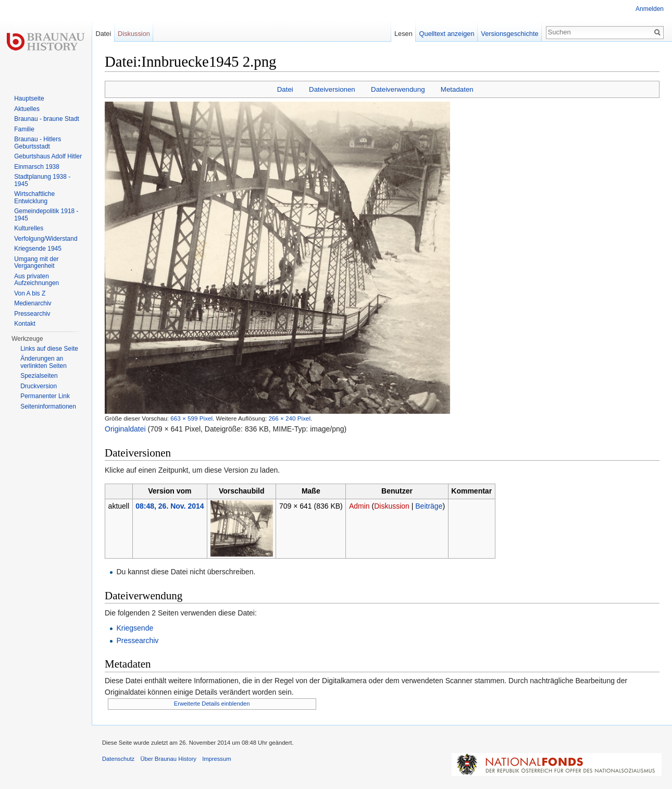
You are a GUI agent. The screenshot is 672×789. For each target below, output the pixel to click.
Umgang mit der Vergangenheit (36, 263)
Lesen (403, 34)
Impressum (216, 759)
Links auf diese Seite (49, 349)
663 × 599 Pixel (191, 418)
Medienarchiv (33, 303)
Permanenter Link (45, 396)
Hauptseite (29, 98)
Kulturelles (29, 228)
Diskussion (392, 506)
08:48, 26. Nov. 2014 (170, 506)
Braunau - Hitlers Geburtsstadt (38, 143)
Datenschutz (118, 759)
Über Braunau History (168, 759)
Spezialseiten (39, 376)
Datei (285, 89)
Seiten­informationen (48, 406)
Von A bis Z (30, 293)
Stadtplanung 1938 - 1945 (42, 180)
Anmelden (650, 9)
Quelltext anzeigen (447, 34)
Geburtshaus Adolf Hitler (48, 156)
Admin (359, 506)
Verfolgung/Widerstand (46, 239)
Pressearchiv (137, 640)
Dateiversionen (332, 89)
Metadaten (457, 89)
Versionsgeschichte (509, 34)
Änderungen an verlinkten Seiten (43, 362)
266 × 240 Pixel (289, 418)
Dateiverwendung (398, 89)
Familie (24, 129)
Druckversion (39, 386)
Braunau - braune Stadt (47, 119)
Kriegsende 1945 (38, 249)
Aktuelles (27, 109)
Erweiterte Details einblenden (212, 704)
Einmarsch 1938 (37, 167)
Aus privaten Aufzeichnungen (36, 280)
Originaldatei (125, 429)
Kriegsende (135, 628)
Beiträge (429, 506)
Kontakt (25, 324)
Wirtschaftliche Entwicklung (34, 198)
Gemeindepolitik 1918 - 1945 (46, 215)
